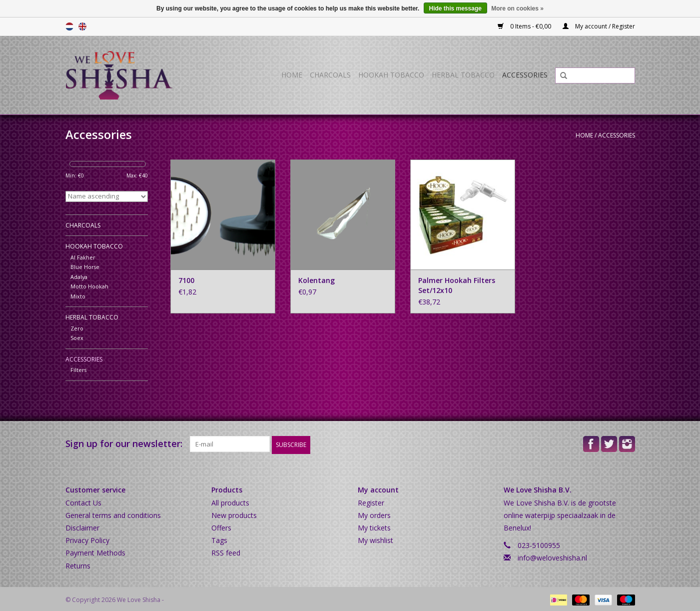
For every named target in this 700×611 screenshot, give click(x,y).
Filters (78, 370)
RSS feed (226, 551)
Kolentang (317, 280)
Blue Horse (85, 267)
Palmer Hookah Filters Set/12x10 (457, 285)
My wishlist (375, 539)
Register (371, 501)
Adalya (79, 277)
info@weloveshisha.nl (552, 556)
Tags (219, 539)
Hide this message (455, 8)
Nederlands (69, 26)
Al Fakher (83, 257)
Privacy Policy (87, 539)
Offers (221, 526)
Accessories (525, 75)
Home (292, 75)
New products (234, 513)
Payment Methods (95, 551)
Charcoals (330, 75)
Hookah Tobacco (391, 75)
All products (230, 501)
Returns (78, 564)
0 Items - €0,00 (525, 26)
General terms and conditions (113, 513)
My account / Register (599, 26)
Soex (77, 338)
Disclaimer (82, 526)
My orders (374, 513)
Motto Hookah (89, 286)
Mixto (78, 296)
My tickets (374, 526)
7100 (186, 280)
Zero (77, 328)
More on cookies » (517, 8)
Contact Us (83, 501)
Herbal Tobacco (463, 75)
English (82, 26)
